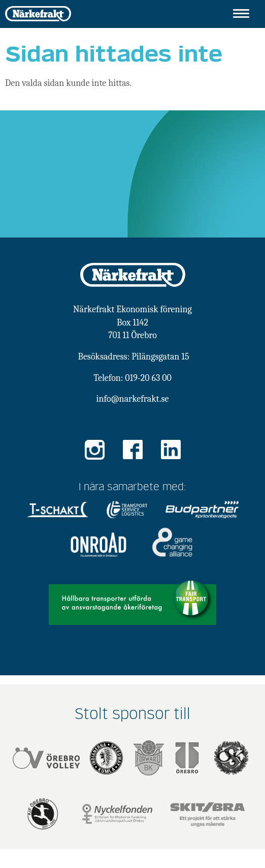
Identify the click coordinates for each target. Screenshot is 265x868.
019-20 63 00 (148, 378)
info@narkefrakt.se (133, 399)
